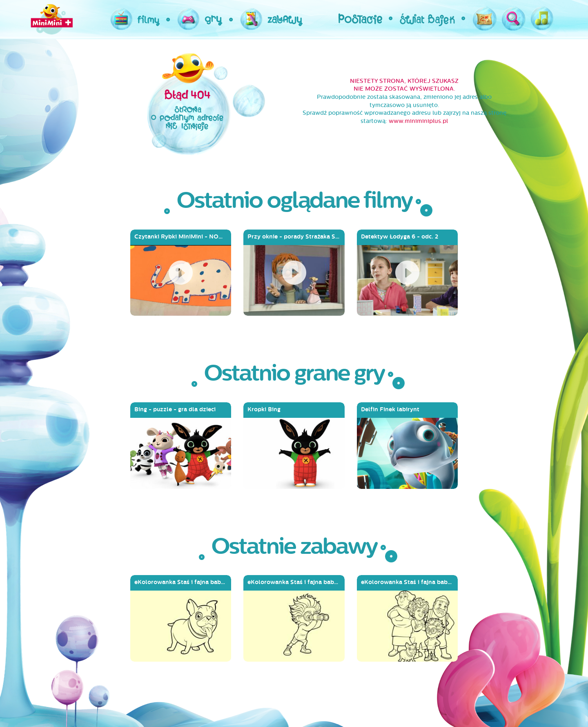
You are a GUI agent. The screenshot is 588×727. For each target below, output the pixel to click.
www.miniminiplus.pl (418, 121)
